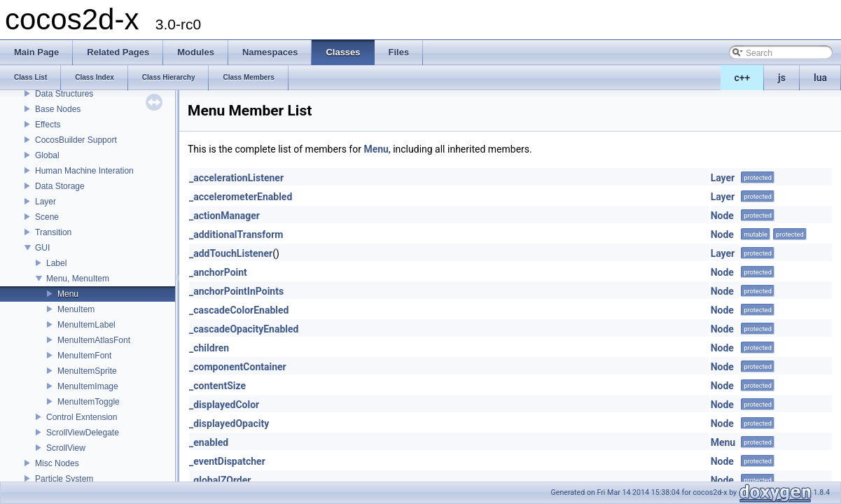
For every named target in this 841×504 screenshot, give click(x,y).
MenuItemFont (84, 356)
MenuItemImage (88, 386)
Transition (53, 232)
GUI (42, 248)
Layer (46, 202)
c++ (743, 78)
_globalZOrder (220, 480)
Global (47, 155)
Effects (48, 125)
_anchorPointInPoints (236, 291)
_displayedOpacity (229, 423)
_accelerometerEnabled (241, 197)
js (782, 78)
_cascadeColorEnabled (239, 310)
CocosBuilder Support (76, 140)
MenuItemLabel (86, 325)
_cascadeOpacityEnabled (244, 329)
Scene (47, 217)
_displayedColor (224, 405)
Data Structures (64, 94)
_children (209, 348)
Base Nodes (58, 109)
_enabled (209, 442)
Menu (68, 294)
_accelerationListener (236, 178)
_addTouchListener (231, 253)
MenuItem (76, 309)
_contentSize (217, 386)
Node (722, 216)
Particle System (64, 479)
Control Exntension (82, 417)
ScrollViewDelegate (83, 433)
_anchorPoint (218, 272)
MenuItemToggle (89, 402)
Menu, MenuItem (78, 279)
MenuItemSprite (87, 371)
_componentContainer (238, 367)
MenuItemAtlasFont (94, 340)
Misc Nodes (57, 463)
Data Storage (60, 186)
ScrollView (66, 448)
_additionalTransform (236, 234)
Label (56, 263)
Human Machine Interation (84, 171)
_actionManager (224, 216)
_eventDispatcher (227, 461)
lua (820, 78)
